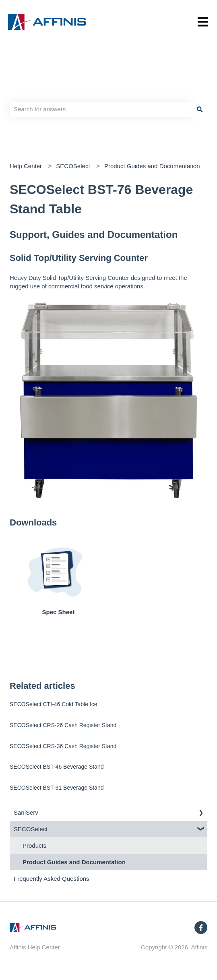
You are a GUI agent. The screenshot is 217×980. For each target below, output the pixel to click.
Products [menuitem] (34, 846)
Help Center (26, 166)
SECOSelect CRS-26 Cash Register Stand (63, 725)
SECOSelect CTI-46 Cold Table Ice (54, 704)
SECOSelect (73, 166)
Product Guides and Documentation (152, 166)
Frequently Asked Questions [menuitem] (52, 879)
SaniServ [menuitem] (26, 812)
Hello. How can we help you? (73, 92)
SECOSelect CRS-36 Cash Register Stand (63, 746)
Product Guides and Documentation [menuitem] (74, 862)
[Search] (200, 109)
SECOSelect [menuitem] (31, 829)
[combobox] (101, 109)
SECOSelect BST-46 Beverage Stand (57, 767)
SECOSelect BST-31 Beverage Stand (57, 788)
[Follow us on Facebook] (201, 928)
